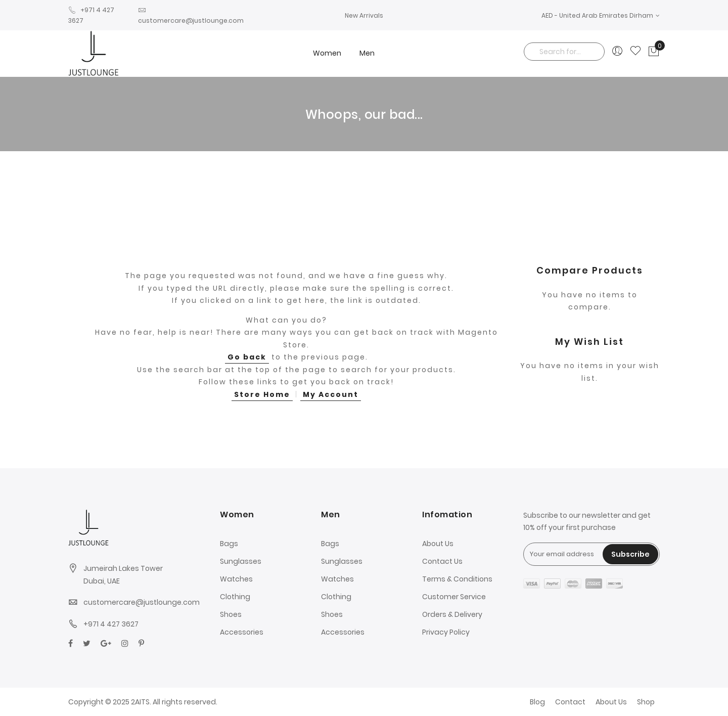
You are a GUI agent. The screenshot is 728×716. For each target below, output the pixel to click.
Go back (247, 357)
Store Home (262, 394)
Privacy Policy (446, 632)
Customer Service (454, 597)
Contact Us (442, 561)
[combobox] (564, 52)
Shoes (231, 614)
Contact (570, 702)
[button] (601, 15)
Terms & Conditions (457, 579)
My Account (331, 394)
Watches (236, 579)
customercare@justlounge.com (142, 602)
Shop (646, 702)
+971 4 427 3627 (111, 624)
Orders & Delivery (452, 614)
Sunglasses (241, 561)
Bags (229, 544)
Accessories (242, 632)
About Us (438, 544)
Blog (537, 702)
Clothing (235, 597)
